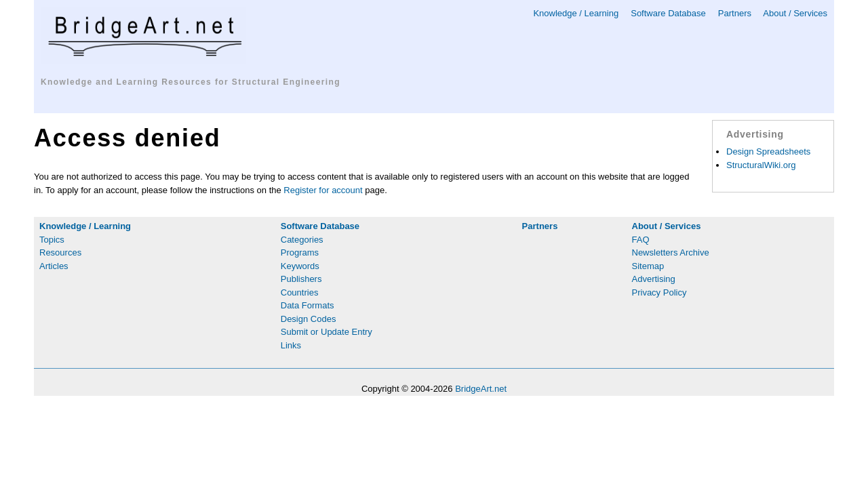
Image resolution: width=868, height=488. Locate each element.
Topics (52, 240)
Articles (54, 266)
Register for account (323, 190)
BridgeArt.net (481, 389)
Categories (302, 240)
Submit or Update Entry (327, 332)
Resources (60, 252)
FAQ (641, 240)
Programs (300, 252)
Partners (735, 13)
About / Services (795, 13)
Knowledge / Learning (576, 13)
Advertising (654, 279)
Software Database (668, 13)
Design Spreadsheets (768, 151)
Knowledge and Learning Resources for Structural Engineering (191, 82)
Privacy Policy (659, 292)
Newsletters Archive (671, 252)
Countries (300, 292)
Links (291, 345)
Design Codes (309, 319)
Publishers (301, 279)
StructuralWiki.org (761, 165)
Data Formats (308, 305)
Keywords (300, 266)
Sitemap (648, 266)
